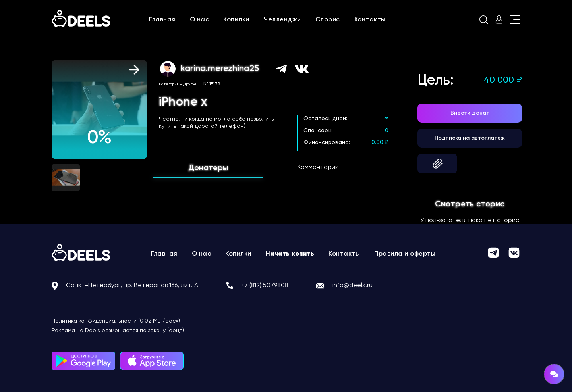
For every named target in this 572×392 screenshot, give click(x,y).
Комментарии (318, 167)
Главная (162, 20)
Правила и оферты (405, 254)
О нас (200, 20)
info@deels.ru (353, 286)
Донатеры (208, 168)
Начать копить (290, 254)
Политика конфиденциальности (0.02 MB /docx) (116, 321)
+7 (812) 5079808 (265, 286)
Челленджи (282, 20)
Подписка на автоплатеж (470, 138)
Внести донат (470, 113)
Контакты (370, 20)
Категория (169, 84)
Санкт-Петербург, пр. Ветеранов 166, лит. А (132, 286)
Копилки (236, 20)
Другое (190, 84)
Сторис (328, 20)
